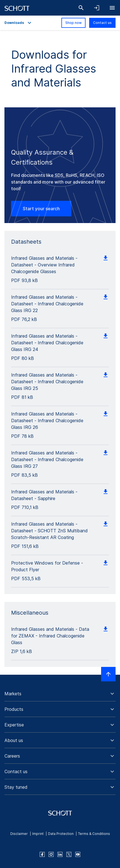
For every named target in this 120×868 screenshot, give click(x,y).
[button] (60, 694)
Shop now (73, 23)
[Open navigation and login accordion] (97, 8)
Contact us (102, 23)
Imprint (38, 834)
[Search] (81, 8)
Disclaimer (19, 834)
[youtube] (78, 854)
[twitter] (69, 854)
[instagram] (51, 854)
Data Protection (61, 834)
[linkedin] (60, 854)
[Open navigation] (112, 8)
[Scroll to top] (108, 674)
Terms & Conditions (94, 834)
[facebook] (42, 854)
